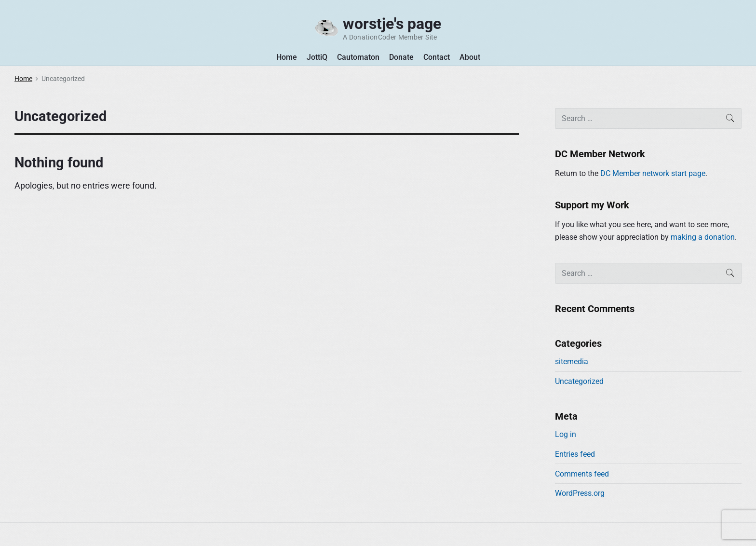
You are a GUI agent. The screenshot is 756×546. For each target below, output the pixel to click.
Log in (566, 434)
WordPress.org (580, 493)
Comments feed (582, 474)
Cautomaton (358, 57)
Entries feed (575, 454)
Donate (401, 57)
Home (287, 57)
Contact (437, 57)
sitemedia (572, 362)
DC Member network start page (653, 173)
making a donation (703, 237)
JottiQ (317, 57)
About (470, 57)
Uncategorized (579, 381)
